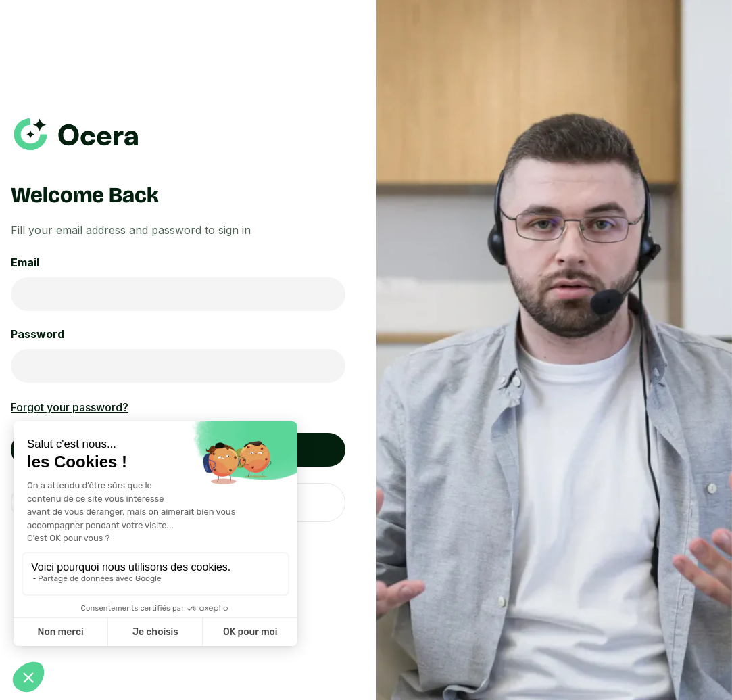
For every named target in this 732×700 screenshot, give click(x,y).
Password (38, 334)
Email (25, 262)
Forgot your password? (70, 407)
